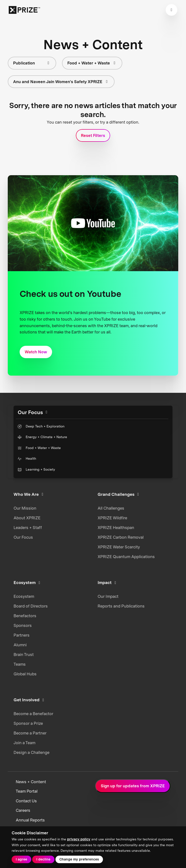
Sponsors (23, 625)
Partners (22, 635)
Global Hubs (25, 674)
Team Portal (27, 791)
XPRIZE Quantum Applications (126, 557)
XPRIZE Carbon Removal (121, 537)
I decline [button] (43, 859)
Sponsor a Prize (28, 723)
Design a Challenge (31, 752)
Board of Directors (31, 606)
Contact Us (26, 801)
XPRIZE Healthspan (116, 528)
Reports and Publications (121, 606)
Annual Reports (30, 820)
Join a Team (24, 743)
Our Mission (25, 508)
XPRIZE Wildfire (112, 518)
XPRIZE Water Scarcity (119, 547)
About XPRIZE (27, 518)
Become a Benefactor (33, 714)
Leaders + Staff (28, 528)
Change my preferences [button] (79, 859)
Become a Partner (30, 733)
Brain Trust (24, 655)
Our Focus (23, 537)
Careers (23, 810)
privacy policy (79, 839)
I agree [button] (21, 859)
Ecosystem (24, 596)
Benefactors (25, 616)
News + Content (31, 782)
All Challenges (111, 508)
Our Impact (108, 596)
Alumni (20, 645)
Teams (20, 664)
